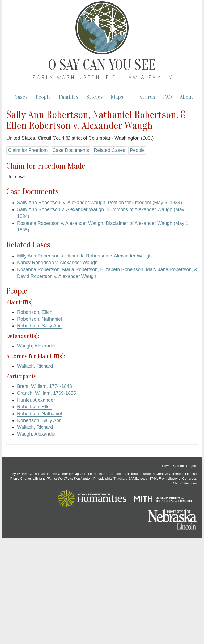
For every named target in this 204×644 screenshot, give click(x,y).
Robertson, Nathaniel (39, 319)
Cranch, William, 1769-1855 (46, 393)
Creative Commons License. (177, 474)
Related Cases (109, 150)
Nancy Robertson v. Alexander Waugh (57, 263)
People (43, 97)
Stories (95, 97)
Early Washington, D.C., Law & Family (103, 77)
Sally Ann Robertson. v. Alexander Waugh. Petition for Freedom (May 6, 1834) (99, 203)
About (187, 97)
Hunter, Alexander (36, 400)
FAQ (167, 97)
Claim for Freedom (28, 150)
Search (147, 97)
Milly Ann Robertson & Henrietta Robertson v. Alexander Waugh (84, 256)
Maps (117, 97)
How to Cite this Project (179, 466)
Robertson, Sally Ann (39, 326)
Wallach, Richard (35, 366)
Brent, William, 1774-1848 (44, 386)
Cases (21, 97)
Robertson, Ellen (35, 312)
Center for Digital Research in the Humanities (92, 474)
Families (69, 97)
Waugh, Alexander (36, 346)
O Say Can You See (102, 65)
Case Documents (71, 150)
